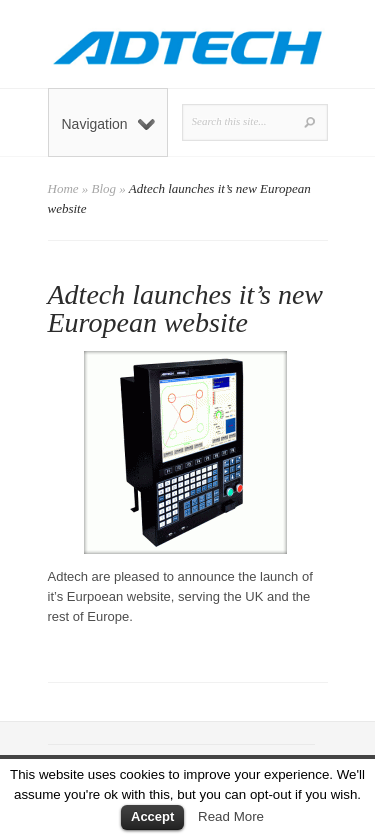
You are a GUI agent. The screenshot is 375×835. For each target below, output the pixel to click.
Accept (152, 816)
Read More (231, 816)
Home (63, 188)
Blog (104, 188)
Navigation (108, 124)
